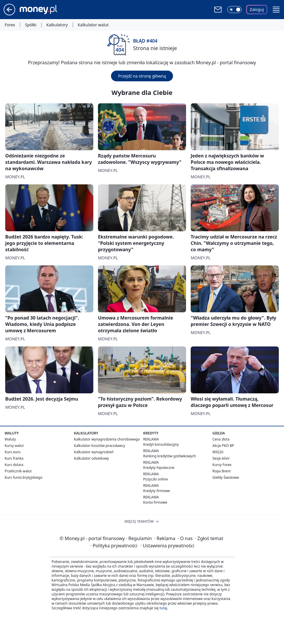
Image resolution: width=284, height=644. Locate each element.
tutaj (163, 608)
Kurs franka (14, 458)
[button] (276, 10)
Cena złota (221, 439)
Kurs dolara (14, 465)
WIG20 (218, 452)
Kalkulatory (57, 25)
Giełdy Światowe (226, 477)
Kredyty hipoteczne (159, 468)
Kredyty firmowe (157, 491)
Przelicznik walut (18, 471)
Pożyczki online (155, 479)
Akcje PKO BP (223, 446)
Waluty (10, 439)
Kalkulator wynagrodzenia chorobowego (107, 439)
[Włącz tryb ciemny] (234, 10)
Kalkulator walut (93, 25)
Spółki (31, 25)
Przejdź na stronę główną (142, 76)
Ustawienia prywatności (167, 546)
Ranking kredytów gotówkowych (170, 456)
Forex (10, 25)
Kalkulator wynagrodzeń (94, 452)
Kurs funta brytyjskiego (23, 477)
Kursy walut (14, 446)
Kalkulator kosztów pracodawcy (100, 446)
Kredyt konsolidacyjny (161, 444)
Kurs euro (13, 452)
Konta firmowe (155, 502)
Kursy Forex (222, 465)
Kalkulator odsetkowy (91, 458)
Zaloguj (257, 9)
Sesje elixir (221, 458)
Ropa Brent (222, 471)
